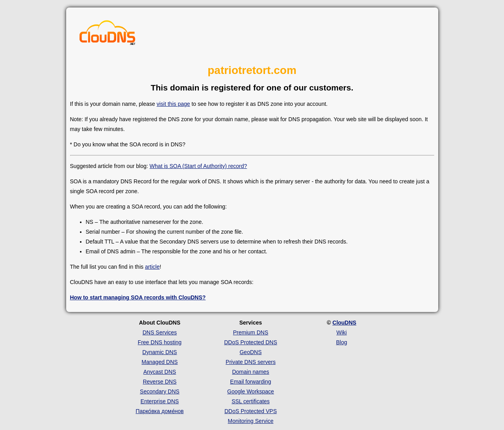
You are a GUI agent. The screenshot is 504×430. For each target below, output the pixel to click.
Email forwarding (250, 382)
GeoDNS (250, 352)
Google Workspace (251, 391)
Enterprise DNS (160, 401)
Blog (341, 342)
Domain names (250, 372)
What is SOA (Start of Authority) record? (198, 166)
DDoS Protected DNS (251, 342)
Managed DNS (160, 362)
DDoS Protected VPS (251, 411)
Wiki (341, 332)
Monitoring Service (251, 421)
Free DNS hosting (160, 342)
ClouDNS (344, 323)
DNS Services (160, 332)
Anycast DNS (160, 372)
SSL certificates (251, 401)
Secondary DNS (159, 391)
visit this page (173, 104)
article (152, 267)
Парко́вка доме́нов (160, 411)
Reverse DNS (160, 382)
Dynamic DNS (160, 352)
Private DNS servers (251, 362)
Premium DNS (251, 332)
